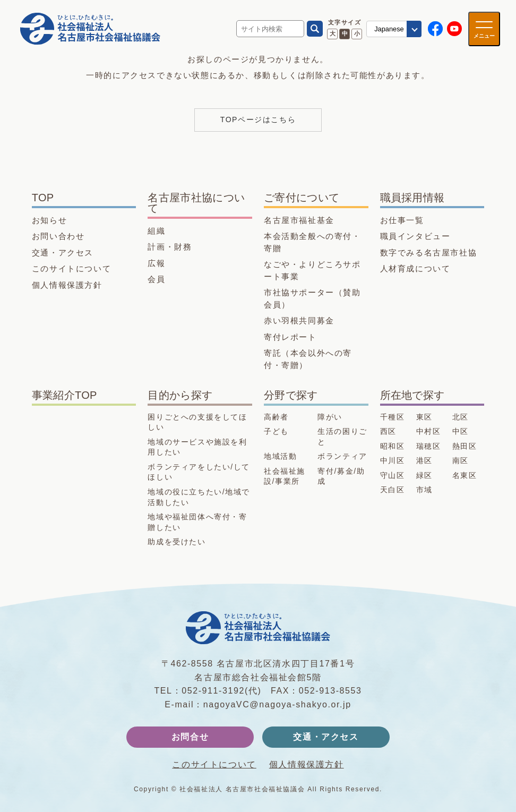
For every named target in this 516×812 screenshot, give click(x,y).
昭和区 (393, 446)
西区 (388, 431)
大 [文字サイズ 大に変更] (333, 33)
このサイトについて (71, 268)
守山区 (393, 475)
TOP (43, 198)
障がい (330, 417)
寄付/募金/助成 (341, 476)
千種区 (393, 417)
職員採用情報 (412, 198)
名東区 (465, 475)
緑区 (424, 475)
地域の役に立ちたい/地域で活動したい (199, 497)
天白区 (393, 490)
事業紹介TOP (64, 395)
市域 (424, 490)
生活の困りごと (342, 437)
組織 (156, 231)
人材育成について (415, 268)
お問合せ (190, 737)
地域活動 (280, 456)
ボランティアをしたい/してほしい (199, 472)
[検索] (315, 29)
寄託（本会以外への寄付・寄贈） (308, 359)
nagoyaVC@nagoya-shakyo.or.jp (277, 704)
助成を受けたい (177, 542)
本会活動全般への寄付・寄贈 (312, 242)
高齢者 (276, 417)
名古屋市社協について (196, 203)
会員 (156, 279)
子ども (276, 431)
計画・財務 (170, 247)
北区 (461, 417)
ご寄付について (302, 198)
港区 (424, 460)
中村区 (429, 431)
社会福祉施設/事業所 (285, 476)
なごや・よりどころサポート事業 (312, 270)
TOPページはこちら (258, 119)
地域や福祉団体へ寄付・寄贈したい (197, 522)
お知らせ (49, 220)
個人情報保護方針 (67, 285)
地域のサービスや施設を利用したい (197, 447)
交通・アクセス (63, 253)
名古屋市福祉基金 (299, 220)
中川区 (393, 460)
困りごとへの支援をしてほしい (197, 422)
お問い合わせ (58, 236)
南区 (461, 460)
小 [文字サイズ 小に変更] (357, 33)
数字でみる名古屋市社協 (429, 253)
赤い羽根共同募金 (299, 320)
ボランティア (342, 456)
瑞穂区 (429, 446)
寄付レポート (290, 337)
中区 (461, 431)
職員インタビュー (415, 236)
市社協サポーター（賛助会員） (312, 298)
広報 (156, 263)
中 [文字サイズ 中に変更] (345, 33)
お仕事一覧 (402, 220)
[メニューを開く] (484, 29)
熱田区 (465, 446)
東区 (424, 417)
